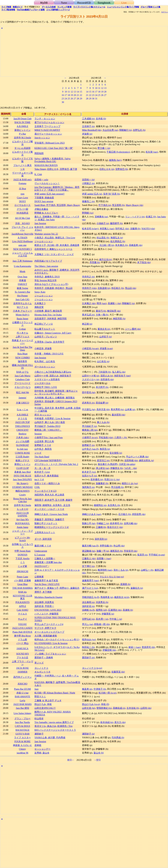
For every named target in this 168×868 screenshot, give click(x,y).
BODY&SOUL (22, 523)
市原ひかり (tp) (112, 479)
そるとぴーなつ (22, 387)
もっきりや (22, 509)
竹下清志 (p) (105, 205)
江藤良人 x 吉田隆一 (45, 558)
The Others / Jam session (46, 266)
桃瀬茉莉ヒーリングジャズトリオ (52, 527)
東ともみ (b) (103, 422)
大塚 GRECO (22, 403)
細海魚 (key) (115, 160)
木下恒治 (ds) (144, 262)
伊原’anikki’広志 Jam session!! (49, 194)
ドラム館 (22, 639)
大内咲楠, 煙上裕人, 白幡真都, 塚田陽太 (55, 398)
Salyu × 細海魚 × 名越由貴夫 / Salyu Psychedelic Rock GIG (52, 160)
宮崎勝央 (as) (101, 217)
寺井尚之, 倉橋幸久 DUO (47, 277)
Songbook (104, 3)
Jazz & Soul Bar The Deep (22, 348)
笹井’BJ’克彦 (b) (111, 194)
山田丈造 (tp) (89, 708)
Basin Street (22, 319)
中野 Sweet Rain (22, 551)
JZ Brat (23, 189)
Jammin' (22, 398)
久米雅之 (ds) (89, 303)
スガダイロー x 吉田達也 (47, 379)
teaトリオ (39, 479)
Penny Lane (22, 577)
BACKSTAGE (22, 730)
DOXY (22, 201)
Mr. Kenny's (23, 483)
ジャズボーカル (42, 383)
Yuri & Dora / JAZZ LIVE (47, 584)
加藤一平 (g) (103, 551)
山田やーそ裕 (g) (91, 376)
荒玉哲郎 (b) (118, 205)
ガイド (18, 7)
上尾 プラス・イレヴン (22, 663)
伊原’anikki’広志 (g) (92, 194)
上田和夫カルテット (45, 532)
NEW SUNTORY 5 (22, 249)
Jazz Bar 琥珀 (23, 708)
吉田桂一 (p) (88, 180)
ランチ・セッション (45, 119)
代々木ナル (22, 333)
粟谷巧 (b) (101, 311)
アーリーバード (22, 383)
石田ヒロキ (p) (107, 169)
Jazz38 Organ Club (22, 119)
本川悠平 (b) (102, 387)
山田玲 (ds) (146, 708)
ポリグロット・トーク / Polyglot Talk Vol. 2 (56, 464)
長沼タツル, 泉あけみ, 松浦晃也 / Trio (53, 726)
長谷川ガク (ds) (115, 527)
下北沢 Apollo (22, 558)
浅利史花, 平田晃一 (44, 606)
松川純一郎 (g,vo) (107, 693)
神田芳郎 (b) (119, 319)
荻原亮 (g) (142, 555)
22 (81, 95)
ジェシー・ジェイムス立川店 (22, 254)
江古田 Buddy (22, 457)
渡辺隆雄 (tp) (89, 551)
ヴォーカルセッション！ (47, 183)
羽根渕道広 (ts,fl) (91, 597)
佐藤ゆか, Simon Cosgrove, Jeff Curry (53, 333)
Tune (64, 3)
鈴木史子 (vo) (89, 472)
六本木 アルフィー (22, 311)
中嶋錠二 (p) (103, 523)
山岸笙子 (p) (105, 337)
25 (69, 99)
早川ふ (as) (88, 624)
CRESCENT (22, 430)
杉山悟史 (39, 718)
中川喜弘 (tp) (89, 409)
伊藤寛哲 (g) (108, 614)
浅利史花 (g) (88, 606)
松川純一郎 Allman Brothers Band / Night (55, 693)
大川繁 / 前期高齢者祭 (46, 636)
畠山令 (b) (99, 753)
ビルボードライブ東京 (22, 153)
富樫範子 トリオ (43, 445)
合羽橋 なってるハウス (22, 546)
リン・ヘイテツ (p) (135, 217)
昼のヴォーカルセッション (48, 134)
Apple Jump (22, 527)
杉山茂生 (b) (103, 238)
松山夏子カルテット (45, 329)
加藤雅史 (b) (102, 483)
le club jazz (22, 449)
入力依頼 (49, 7)
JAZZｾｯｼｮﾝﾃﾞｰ (42, 566)
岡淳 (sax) (102, 303)
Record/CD (84, 3)
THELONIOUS (22, 426)
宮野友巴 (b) (122, 169)
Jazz (37, 689)
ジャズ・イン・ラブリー (22, 532)
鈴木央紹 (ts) (107, 722)
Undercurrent (41, 551)
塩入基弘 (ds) (119, 372)
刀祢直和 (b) (105, 372)
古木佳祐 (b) (133, 708)
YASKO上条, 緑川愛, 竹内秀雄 (50, 737)
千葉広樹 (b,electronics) (118, 152)
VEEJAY (22, 624)
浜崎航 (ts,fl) (88, 610)
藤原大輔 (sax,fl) (90, 546)
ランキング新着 (64, 7)
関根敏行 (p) (126, 130)
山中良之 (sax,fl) (90, 449)
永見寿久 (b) (114, 505)
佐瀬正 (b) (151, 217)
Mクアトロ (23, 307)
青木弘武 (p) (88, 315)
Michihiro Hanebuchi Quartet (48, 597)
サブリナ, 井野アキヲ (45, 628)
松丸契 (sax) (152, 152)
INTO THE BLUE (23, 476)
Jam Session (40, 223)
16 (63, 95)
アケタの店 (22, 657)
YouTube (31, 10)
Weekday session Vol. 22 (46, 234)
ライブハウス (89, 7)
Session (38, 434)
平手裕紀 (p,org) (157, 555)
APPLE (22, 606)
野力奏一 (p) (104, 148)
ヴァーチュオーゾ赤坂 (22, 174)
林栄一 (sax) (135, 647)
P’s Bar (22, 134)
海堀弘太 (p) (117, 238)
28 (78, 99)
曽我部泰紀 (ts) (104, 708)
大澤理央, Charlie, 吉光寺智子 (49, 342)
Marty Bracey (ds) (135, 205)
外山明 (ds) (119, 546)
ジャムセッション (44, 241)
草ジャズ (39, 663)
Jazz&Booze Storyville (22, 234)
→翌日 (97, 760)
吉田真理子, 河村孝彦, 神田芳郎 (51, 319)
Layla (23, 700)
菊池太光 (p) (104, 329)
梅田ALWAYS (22, 491)
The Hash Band (42, 457)
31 (96, 99)
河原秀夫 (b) (102, 602)
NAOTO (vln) (148, 229)
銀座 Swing (22, 288)
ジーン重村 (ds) (133, 329)
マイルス (22, 614)
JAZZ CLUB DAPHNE (22, 514)
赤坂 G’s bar (22, 693)
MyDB (44, 3)
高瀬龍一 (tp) (114, 303)
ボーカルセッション (45, 367)
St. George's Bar (22, 292)
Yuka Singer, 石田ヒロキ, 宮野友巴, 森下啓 (56, 169)
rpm (22, 194)
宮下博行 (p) (88, 566)
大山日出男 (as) (110, 130)
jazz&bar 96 (23, 753)
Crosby (22, 495)
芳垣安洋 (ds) (131, 551)
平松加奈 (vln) (106, 437)
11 (69, 92)
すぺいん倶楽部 (22, 148)
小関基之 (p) (88, 183)
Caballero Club (22, 379)
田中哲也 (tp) (89, 392)
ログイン (165, 12)
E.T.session (40, 555)
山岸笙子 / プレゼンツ (46, 337)
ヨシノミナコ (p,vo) (92, 668)
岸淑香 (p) (87, 134)
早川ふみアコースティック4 (49, 624)
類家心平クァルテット (46, 523)
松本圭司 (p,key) (90, 229)
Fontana (22, 183)
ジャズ (38, 453)
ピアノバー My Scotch (22, 539)
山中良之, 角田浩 (43, 449)
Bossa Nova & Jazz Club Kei (22, 500)
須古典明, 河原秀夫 (44, 602)
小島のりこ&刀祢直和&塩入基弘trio (53, 372)
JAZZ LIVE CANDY (23, 628)
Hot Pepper (22, 296)
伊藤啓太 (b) (116, 468)
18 (69, 95)
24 (66, 99)
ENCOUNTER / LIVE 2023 (48, 610)
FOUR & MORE (22, 741)
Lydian (22, 329)
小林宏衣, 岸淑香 (43, 348)
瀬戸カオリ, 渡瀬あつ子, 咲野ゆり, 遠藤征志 (57, 588)
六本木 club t (22, 437)
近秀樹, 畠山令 (42, 753)
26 (72, 99)
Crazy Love (22, 198)
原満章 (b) (125, 584)
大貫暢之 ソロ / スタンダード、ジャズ (54, 254)
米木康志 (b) (121, 245)
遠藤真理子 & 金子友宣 (46, 580)
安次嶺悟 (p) (116, 453)
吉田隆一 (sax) (104, 558)
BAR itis (23, 592)
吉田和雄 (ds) (131, 460)
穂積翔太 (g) (100, 505)
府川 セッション (43, 415)
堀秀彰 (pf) (101, 610)
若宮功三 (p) (103, 460)
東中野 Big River (22, 636)
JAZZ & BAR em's (23, 180)
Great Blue (23, 584)
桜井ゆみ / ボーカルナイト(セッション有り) (57, 639)
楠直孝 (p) (87, 689)
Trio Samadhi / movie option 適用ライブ (54, 722)
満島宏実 (39, 307)
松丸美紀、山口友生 (45, 361)
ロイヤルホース (22, 205)
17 (66, 95)
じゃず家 (22, 566)
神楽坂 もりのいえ (22, 745)
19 (72, 95)
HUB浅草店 (22, 213)
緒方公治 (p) (105, 259)
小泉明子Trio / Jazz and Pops (49, 437)
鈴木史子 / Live (42, 472)
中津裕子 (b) (100, 689)
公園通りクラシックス (22, 324)
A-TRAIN (22, 238)
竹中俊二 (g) (116, 619)
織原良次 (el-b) (122, 597)
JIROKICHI (22, 571)
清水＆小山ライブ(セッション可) (51, 284)
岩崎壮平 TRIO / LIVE (46, 387)
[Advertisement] (84, 53)
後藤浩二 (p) (88, 201)
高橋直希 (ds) (136, 245)
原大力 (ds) (120, 722)
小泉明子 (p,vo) (90, 437)
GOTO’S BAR (22, 734)
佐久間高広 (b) (118, 241)
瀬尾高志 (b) (116, 551)
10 (66, 92)
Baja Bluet (22, 354)
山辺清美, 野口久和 (44, 441)
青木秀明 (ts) (117, 409)
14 (78, 92)
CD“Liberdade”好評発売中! (48, 460)
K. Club (38, 174)
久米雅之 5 (40, 303)
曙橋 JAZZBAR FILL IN (23, 367)
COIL (37, 487)
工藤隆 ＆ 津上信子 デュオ (48, 700)
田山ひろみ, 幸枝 (43, 704)
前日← (71, 760)
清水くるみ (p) (121, 570)
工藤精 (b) (101, 527)
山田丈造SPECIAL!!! (45, 708)
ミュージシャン (123, 7)
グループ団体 (150, 7)
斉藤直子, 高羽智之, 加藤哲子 (49, 519)
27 (75, 99)
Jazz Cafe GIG (23, 299)
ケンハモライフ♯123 (45, 491)
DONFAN (23, 555)
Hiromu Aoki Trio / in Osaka (48, 315)
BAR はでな (22, 372)
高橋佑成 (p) (119, 708)
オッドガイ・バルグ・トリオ (49, 509)
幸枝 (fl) (105, 704)
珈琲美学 (22, 361)
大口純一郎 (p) (107, 245)
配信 (8, 10)
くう (22, 562)
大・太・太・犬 (42, 468)
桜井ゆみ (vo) (89, 639)
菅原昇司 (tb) (148, 647)
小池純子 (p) (103, 223)
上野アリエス (22, 337)
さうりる (22, 418)
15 (81, 92)
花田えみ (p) (107, 376)
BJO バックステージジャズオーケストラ (55, 730)
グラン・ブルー (22, 718)
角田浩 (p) (105, 449)
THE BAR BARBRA (22, 588)
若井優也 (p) (97, 479)
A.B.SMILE (22, 126)
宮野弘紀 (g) (88, 619)
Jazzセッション (42, 138)
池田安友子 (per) (122, 376)
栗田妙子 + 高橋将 (44, 657)
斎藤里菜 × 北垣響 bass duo (48, 562)
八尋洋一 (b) (120, 437)
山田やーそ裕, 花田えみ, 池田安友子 (53, 376)
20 (75, 95)
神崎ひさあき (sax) (92, 514)
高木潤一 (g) (102, 619)
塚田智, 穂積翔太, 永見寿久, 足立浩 (52, 505)
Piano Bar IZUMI (22, 689)
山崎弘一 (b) (147, 570)
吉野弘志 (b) (139, 130)
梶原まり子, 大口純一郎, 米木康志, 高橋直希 (57, 245)
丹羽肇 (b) (95, 262)
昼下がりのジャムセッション (49, 122)
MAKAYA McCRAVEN (46, 165)
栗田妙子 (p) (88, 657)
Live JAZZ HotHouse (22, 241)
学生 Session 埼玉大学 (46, 280)
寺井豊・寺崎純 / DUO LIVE (49, 354)
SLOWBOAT (22, 445)
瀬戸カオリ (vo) (90, 588)
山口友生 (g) (103, 361)
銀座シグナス (22, 460)
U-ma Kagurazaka (22, 266)
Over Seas (23, 277)
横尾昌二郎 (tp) (90, 430)
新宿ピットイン (22, 130)
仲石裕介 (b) (117, 288)
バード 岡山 (22, 643)
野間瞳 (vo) (88, 213)
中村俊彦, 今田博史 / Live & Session (52, 418)
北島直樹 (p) (104, 288)
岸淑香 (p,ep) (106, 348)
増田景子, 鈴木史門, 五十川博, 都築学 (53, 500)
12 (72, 92)
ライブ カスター (22, 737)
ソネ (22, 169)
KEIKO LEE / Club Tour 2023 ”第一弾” (54, 148)
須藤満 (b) (135, 229)
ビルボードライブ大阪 (22, 160)
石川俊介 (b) (125, 514)
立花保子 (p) (88, 126)
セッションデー (42, 749)
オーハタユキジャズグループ (49, 632)
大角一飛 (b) (102, 315)
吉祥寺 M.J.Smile (23, 138)
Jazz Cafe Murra (22, 376)
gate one (22, 245)
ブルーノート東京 (22, 165)
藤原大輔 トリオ (43, 546)
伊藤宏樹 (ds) (109, 650)
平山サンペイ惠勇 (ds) (137, 457)
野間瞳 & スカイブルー (46, 213)
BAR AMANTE (22, 696)
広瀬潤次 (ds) (115, 610)
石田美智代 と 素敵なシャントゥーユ (53, 249)
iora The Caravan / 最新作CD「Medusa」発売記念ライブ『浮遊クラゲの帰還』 (57, 188)
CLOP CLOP (23, 468)
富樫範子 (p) (88, 445)
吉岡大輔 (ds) (131, 523)
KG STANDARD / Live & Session (51, 643)
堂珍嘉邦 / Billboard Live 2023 (50, 143)
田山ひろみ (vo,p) (91, 704)
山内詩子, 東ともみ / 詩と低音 (50, 422)
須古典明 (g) (88, 602)
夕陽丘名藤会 (41, 209)
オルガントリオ (42, 672)
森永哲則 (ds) (118, 415)
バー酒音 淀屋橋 (22, 580)
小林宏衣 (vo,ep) (90, 348)
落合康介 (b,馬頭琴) (108, 464)
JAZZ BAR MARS (22, 704)
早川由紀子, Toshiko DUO (47, 426)
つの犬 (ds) (130, 468)
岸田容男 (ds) (139, 514)
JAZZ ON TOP (22, 422)
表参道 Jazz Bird (22, 472)
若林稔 (38, 745)
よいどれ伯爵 (22, 441)
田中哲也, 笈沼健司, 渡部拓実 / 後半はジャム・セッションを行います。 (56, 392)
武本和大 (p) (88, 403)
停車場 (22, 280)
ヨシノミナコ (41, 668)
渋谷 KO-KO (22, 223)
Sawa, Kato (40, 292)
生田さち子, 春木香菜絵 (47, 476)
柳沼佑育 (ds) (114, 311)
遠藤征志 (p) (137, 588)
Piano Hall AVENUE (22, 632)
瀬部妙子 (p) (88, 734)
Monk (22, 271)
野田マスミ (40, 696)
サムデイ (22, 619)
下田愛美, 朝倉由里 (44, 198)
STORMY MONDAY (22, 487)
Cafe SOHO (22, 610)
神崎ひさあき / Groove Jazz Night (51, 514)
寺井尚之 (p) (88, 277)
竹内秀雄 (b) (118, 737)
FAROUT (23, 284)
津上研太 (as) (102, 468)
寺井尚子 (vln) (89, 288)
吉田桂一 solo (41, 180)
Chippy (22, 749)
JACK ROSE (22, 668)
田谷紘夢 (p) (102, 403)
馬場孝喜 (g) (107, 597)
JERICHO (22, 684)
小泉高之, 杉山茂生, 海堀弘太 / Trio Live (55, 238)
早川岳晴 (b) (117, 487)
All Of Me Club (22, 218)
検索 (6, 7)
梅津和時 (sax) (105, 570)
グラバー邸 (22, 209)
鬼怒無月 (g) (88, 487)
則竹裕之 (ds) (122, 229)
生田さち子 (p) (89, 476)
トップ (58, 10)
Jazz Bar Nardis (22, 722)
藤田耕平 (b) (116, 223)
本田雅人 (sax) (107, 229)
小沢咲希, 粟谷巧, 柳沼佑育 (48, 311)
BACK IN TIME (22, 122)
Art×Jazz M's (23, 519)
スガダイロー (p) (91, 379)
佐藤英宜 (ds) (118, 672)
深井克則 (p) (101, 539)
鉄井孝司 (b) (116, 523)
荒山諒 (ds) (131, 288)
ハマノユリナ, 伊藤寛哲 (47, 614)
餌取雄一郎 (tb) (102, 624)
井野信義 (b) (106, 546)
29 (81, 99)
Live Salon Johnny (22, 713)
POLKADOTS (22, 602)
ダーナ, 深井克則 (43, 539)
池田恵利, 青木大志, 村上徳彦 (49, 495)
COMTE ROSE (23, 453)
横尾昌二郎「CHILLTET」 (48, 430)
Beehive (22, 434)
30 (63, 102)
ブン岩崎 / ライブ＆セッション (50, 654)
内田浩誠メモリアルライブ (48, 261)
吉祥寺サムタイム (22, 303)
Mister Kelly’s (23, 315)
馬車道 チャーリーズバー (22, 342)
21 (78, 95)
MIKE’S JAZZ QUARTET (47, 130)
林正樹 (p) (87, 324)
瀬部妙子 (39, 734)
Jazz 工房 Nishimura (23, 261)
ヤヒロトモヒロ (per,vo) (112, 577)
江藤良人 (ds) (89, 558)
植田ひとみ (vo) (130, 483)
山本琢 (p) (130, 409)
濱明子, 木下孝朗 (43, 592)
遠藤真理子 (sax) (90, 580)
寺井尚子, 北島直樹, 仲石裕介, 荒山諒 (53, 288)
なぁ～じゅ (22, 409)
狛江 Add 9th (22, 392)
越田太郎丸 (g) (146, 460)
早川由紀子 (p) (89, 426)
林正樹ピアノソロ (44, 324)
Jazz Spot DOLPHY (23, 479)
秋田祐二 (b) (88, 647)
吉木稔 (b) (101, 119)
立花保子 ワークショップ (47, 126)
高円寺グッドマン (22, 677)
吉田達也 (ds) (107, 379)
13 (75, 92)
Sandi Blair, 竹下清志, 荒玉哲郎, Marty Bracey (57, 205)
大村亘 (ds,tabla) (127, 464)
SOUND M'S (23, 654)
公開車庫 (39, 577)
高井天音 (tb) (103, 409)
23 (63, 99)
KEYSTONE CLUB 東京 (22, 597)
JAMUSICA (22, 648)
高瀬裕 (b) (128, 610)
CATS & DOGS (23, 726)
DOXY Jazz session (44, 201)
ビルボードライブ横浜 (22, 143)
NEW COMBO (23, 358)
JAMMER (22, 672)
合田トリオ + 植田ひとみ (47, 483)
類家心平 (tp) (89, 523)
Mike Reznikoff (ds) (92, 130)
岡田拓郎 (39, 153)
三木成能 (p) (88, 119)
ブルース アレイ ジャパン (22, 228)
